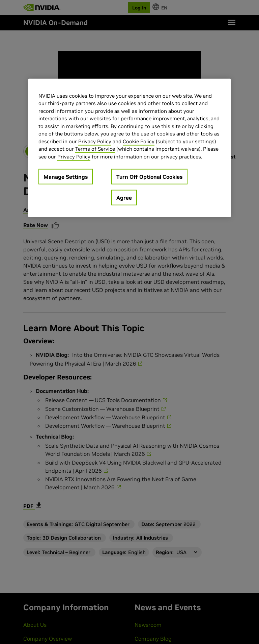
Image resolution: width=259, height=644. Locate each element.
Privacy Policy (95, 141)
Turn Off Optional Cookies (149, 177)
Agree (124, 198)
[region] (129, 148)
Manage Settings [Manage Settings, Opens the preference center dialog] (66, 177)
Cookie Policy (139, 141)
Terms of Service (95, 149)
